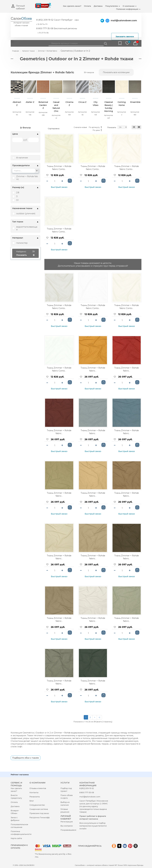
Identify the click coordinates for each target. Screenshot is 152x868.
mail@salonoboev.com (124, 20)
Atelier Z (30, 102)
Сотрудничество (37, 805)
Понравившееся (68, 830)
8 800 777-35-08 (87, 792)
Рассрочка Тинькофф (39, 817)
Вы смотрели (67, 826)
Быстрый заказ (59, 187)
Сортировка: (54, 128)
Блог (32, 801)
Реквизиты (35, 797)
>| (99, 717)
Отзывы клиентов (38, 788)
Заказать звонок (125, 36)
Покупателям (113, 6)
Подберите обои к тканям (26, 758)
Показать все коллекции (116, 72)
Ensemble (135, 102)
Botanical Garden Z (43, 105)
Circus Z (82, 102)
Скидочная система (39, 809)
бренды (140, 865)
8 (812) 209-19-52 (87, 788)
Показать (112, 127)
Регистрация (67, 822)
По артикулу (95, 127)
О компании (130, 6)
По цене (97, 130)
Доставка (98, 6)
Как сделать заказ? (72, 6)
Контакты (34, 792)
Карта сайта (16, 838)
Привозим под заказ (39, 813)
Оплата (87, 6)
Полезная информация (128, 9)
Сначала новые (80, 127)
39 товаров (89, 72)
